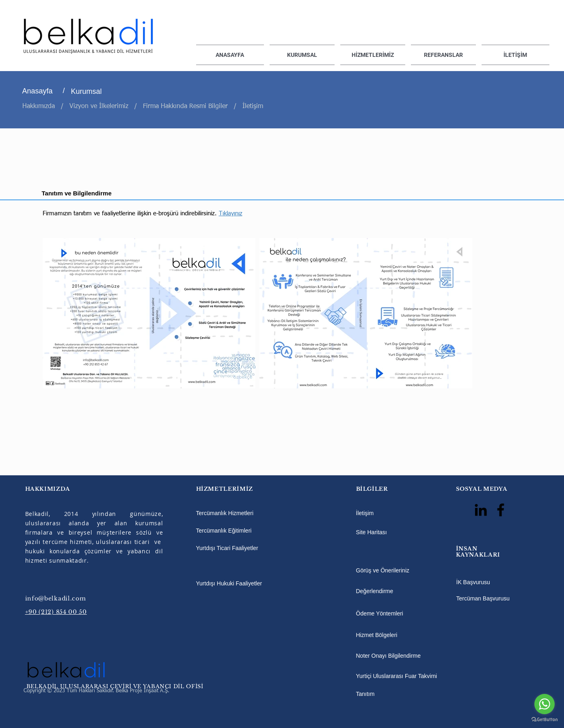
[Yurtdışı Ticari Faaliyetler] (245, 548)
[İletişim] (372, 513)
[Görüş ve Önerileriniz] (397, 571)
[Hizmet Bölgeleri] (381, 635)
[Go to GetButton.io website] (545, 720)
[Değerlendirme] (397, 591)
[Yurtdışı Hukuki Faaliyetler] (245, 584)
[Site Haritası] (375, 533)
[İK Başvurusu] (483, 583)
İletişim (254, 106)
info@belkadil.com (56, 598)
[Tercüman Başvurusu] (483, 599)
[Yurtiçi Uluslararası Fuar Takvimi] (405, 676)
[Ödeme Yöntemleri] (397, 614)
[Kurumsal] (92, 92)
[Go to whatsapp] (545, 704)
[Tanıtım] (372, 694)
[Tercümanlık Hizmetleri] (245, 513)
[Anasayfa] (43, 91)
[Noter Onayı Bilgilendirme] (397, 656)
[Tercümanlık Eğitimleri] (245, 531)
